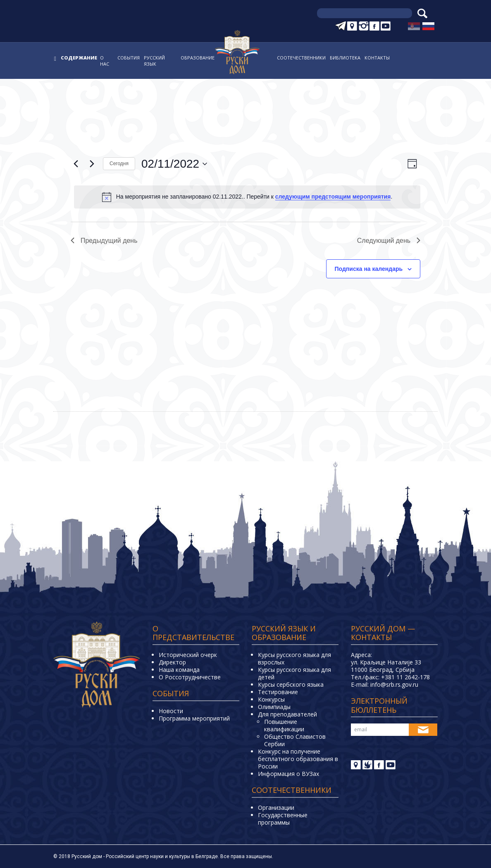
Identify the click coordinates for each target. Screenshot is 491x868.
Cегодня (119, 164)
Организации (276, 808)
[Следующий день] (92, 164)
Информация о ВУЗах (288, 774)
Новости (171, 711)
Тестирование (278, 692)
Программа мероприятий (194, 718)
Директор (172, 662)
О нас (105, 61)
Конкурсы (271, 699)
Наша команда (179, 670)
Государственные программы (283, 819)
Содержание (79, 58)
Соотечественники (301, 58)
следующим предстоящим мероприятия (333, 197)
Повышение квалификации (284, 725)
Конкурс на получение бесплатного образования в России (298, 759)
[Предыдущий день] (76, 164)
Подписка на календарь (369, 269)
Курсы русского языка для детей (294, 673)
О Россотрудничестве (190, 677)
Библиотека (345, 58)
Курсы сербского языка (291, 684)
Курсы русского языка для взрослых (294, 658)
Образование (198, 58)
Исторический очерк (188, 655)
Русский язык (154, 61)
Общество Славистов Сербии (295, 740)
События (129, 58)
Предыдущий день (104, 241)
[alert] (247, 197)
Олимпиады (274, 707)
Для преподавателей (287, 714)
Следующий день (389, 241)
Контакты (377, 58)
